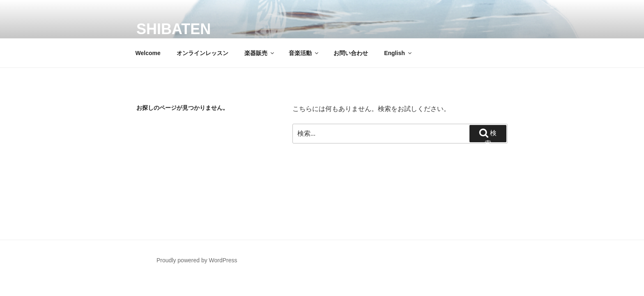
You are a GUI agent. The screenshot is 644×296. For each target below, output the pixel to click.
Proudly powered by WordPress (197, 260)
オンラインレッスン (202, 53)
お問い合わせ (351, 53)
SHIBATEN (174, 29)
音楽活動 (304, 53)
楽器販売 (260, 53)
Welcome (148, 53)
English (398, 53)
